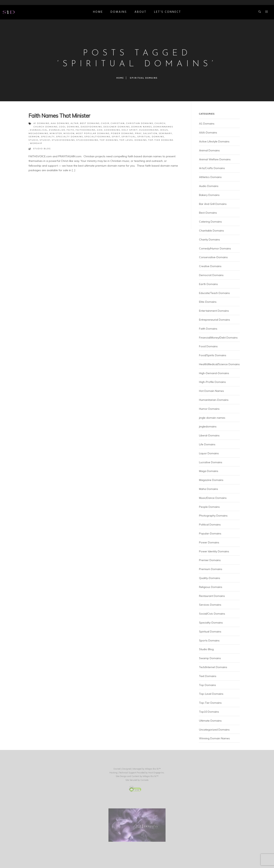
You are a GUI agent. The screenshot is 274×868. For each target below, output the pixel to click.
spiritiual (129, 137)
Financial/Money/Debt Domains (218, 338)
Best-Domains (208, 213)
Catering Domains (210, 222)
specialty (48, 137)
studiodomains (87, 140)
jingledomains (208, 426)
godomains (112, 130)
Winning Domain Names (214, 738)
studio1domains (63, 140)
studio (33, 140)
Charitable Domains (211, 231)
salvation (150, 133)
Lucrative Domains (211, 462)
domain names (142, 127)
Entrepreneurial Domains (215, 320)
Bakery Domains (209, 195)
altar (75, 123)
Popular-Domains (210, 533)
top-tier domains (161, 140)
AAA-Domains (208, 133)
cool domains (69, 127)
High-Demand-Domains (214, 373)
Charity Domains (209, 240)
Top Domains (207, 685)
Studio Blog (42, 149)
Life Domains (207, 444)
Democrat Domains (211, 275)
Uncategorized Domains (214, 730)
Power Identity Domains (214, 551)
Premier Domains (210, 560)
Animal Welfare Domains (215, 159)
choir (105, 123)
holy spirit (130, 130)
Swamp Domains (210, 658)
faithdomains (86, 130)
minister (56, 133)
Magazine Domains (211, 480)
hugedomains (149, 130)
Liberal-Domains (209, 435)
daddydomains (91, 127)
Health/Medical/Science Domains (219, 364)
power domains (122, 133)
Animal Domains (209, 150)
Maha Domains (209, 489)
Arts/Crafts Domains (212, 168)
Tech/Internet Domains (213, 667)
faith (70, 130)
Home (98, 12)
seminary (165, 133)
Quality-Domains (210, 578)
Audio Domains (209, 186)
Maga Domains (209, 471)
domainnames (163, 127)
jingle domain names (212, 418)
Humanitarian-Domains (214, 400)
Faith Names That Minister (59, 116)
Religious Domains (211, 587)
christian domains (140, 123)
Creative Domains (210, 266)
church (160, 123)
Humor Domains (209, 409)
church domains (46, 127)
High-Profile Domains (212, 382)
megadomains (38, 133)
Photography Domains (213, 516)
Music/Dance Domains (213, 498)
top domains (109, 140)
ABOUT (141, 12)
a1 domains (41, 123)
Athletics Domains (210, 177)
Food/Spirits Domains (213, 355)
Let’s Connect (168, 12)
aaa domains (60, 123)
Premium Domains (211, 569)
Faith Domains (208, 329)
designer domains (117, 127)
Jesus (164, 130)
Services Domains (210, 605)
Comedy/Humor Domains (215, 248)
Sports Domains (209, 640)
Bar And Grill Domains (213, 204)
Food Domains (208, 346)
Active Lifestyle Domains (214, 141)
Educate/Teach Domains (214, 293)
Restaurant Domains (212, 596)
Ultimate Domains (210, 721)
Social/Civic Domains (212, 614)
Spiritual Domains (210, 632)
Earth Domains (208, 284)
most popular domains (93, 133)
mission (69, 133)
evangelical (39, 130)
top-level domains (133, 140)
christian (118, 123)
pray (138, 133)
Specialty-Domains (211, 623)
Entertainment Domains (214, 311)
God (100, 130)
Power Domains (209, 542)
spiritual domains (151, 137)
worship (36, 143)
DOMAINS (119, 12)
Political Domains (210, 525)
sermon (34, 137)
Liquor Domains (209, 453)
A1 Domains (207, 124)
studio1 (45, 140)
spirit (116, 137)
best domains (90, 123)
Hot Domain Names (211, 391)
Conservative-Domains (213, 257)
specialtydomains (98, 137)
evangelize (57, 130)
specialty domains (70, 137)
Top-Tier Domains (210, 703)
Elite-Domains (208, 302)
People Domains (209, 507)
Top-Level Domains (211, 694)
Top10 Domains (209, 712)
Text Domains (208, 676)
